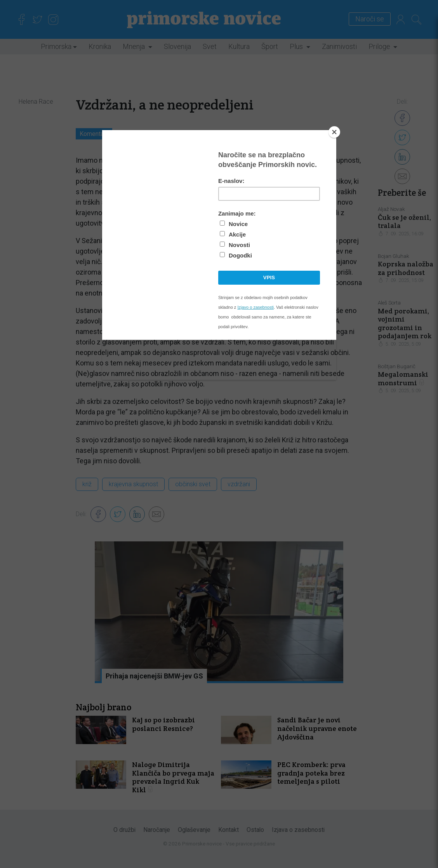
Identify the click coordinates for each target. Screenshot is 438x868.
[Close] (334, 132)
